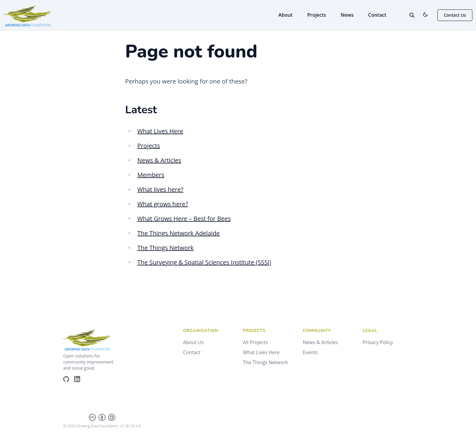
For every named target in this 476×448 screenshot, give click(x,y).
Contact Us (455, 15)
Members (151, 175)
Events (310, 352)
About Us (194, 342)
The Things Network (165, 248)
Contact (377, 15)
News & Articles (159, 160)
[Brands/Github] (69, 379)
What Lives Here (160, 131)
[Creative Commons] (102, 417)
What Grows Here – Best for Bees (184, 219)
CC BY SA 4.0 (131, 426)
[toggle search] (412, 15)
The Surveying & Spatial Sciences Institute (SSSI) (204, 262)
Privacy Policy (378, 342)
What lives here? (160, 189)
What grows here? (163, 204)
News (347, 15)
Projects (317, 15)
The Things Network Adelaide (178, 233)
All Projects (255, 342)
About (286, 15)
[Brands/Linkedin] (80, 379)
